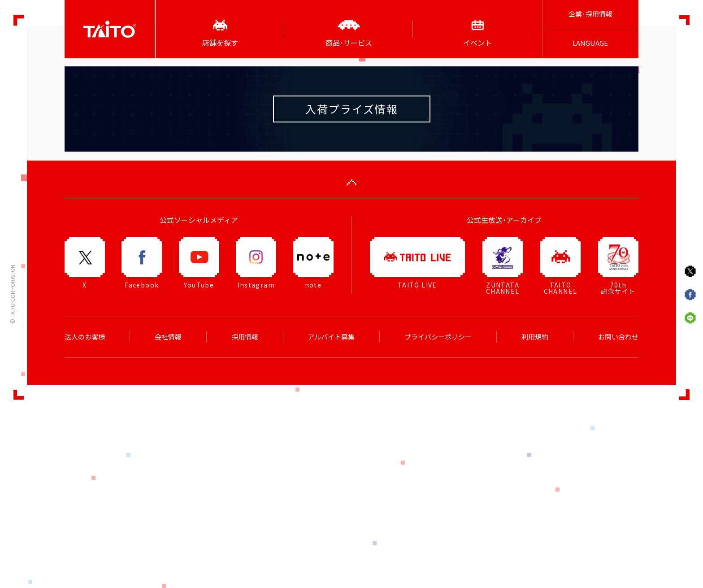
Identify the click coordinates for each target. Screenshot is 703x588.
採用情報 (245, 337)
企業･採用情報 (590, 14)
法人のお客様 (85, 337)
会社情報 (168, 337)
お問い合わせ (618, 337)
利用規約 (535, 337)
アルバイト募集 (331, 337)
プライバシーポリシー (438, 337)
